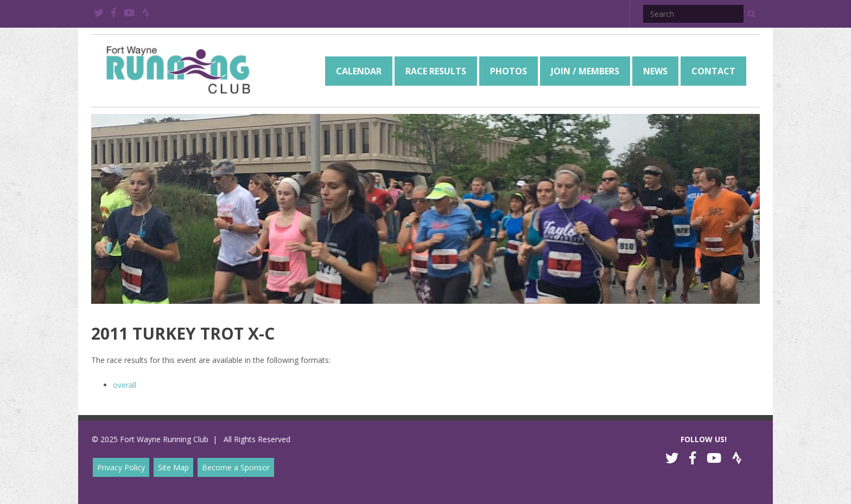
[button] (752, 14)
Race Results (436, 71)
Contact (713, 71)
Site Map (173, 467)
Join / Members (585, 71)
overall (125, 385)
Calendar (359, 71)
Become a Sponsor (236, 467)
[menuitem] (359, 71)
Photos (509, 71)
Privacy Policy (121, 467)
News (655, 71)
